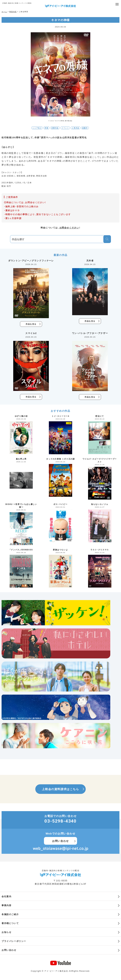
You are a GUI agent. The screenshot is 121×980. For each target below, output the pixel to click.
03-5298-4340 (60, 821)
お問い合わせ (60, 841)
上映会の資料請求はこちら (60, 789)
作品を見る (31, 324)
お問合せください (69, 228)
